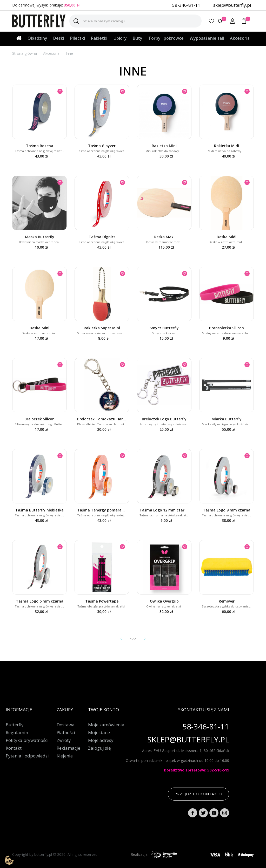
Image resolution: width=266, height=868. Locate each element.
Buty (138, 38)
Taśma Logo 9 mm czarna (227, 510)
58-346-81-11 (186, 5)
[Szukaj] (135, 21)
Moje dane (99, 733)
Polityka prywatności (27, 740)
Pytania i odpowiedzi (27, 756)
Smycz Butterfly (164, 328)
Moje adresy (101, 740)
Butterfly (15, 725)
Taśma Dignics (102, 237)
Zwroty (64, 740)
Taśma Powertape (102, 601)
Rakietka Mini (164, 146)
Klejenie (65, 756)
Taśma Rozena (40, 146)
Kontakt (14, 748)
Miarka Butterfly (227, 419)
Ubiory (120, 38)
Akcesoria (240, 38)
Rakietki (99, 38)
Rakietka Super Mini (102, 328)
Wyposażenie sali (207, 38)
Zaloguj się (99, 748)
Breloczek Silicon (39, 419)
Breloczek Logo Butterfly (164, 419)
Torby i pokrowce (166, 38)
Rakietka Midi (227, 146)
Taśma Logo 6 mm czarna (40, 601)
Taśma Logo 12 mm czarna (164, 510)
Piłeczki (78, 38)
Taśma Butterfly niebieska (39, 510)
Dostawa (66, 725)
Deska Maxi (164, 237)
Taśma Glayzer (102, 146)
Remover (227, 601)
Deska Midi (227, 237)
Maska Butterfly (40, 237)
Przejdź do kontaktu (198, 794)
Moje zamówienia (106, 725)
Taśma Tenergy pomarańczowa (102, 510)
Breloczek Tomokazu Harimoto (102, 419)
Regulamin (17, 733)
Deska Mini (39, 328)
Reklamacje (68, 748)
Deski (59, 38)
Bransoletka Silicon (227, 328)
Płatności (66, 733)
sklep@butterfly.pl (232, 5)
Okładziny (37, 38)
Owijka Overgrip (164, 601)
